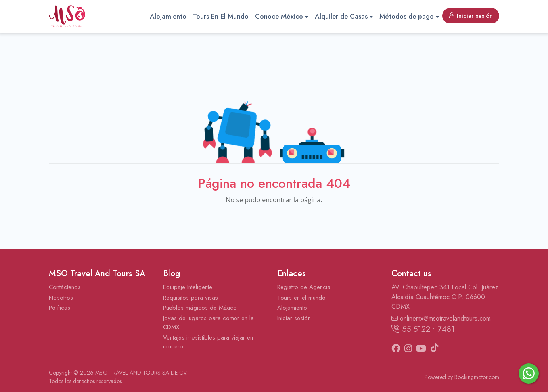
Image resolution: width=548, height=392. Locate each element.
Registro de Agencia (304, 287)
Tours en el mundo (301, 298)
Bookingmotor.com (477, 377)
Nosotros (61, 298)
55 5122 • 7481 (423, 329)
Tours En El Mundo (221, 16)
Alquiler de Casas (344, 16)
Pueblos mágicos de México (200, 308)
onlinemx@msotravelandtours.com (441, 318)
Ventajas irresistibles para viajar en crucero (208, 342)
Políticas (60, 308)
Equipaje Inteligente (188, 287)
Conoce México (282, 16)
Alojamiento (168, 16)
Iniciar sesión (471, 16)
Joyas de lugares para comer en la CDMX (208, 323)
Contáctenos (65, 287)
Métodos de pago (409, 16)
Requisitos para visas (190, 298)
